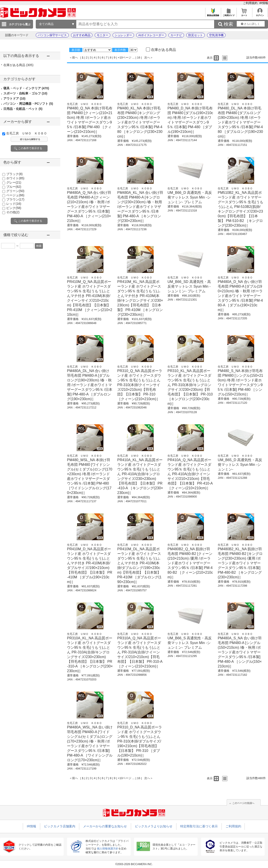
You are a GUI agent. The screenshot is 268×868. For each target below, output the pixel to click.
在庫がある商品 (18, 65)
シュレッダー (123, 35)
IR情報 (264, 3)
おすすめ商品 (82, 35)
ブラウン (15, 199)
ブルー (14, 187)
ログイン (260, 14)
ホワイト (15, 178)
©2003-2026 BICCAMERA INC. (134, 864)
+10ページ (125, 58)
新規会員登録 (213, 14)
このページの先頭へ (243, 803)
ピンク (14, 208)
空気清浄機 (216, 35)
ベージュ (15, 195)
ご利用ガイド (229, 14)
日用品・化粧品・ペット (23, 109)
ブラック (14, 174)
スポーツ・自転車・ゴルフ (25, 93)
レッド (14, 204)
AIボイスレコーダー (151, 35)
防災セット (196, 35)
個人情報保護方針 (108, 849)
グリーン (15, 191)
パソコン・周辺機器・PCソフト (28, 104)
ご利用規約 (251, 3)
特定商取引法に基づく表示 (199, 826)
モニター (103, 35)
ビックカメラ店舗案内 (60, 826)
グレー (14, 182)
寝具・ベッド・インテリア (26, 88)
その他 (13, 212)
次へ (147, 58)
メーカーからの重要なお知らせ (105, 826)
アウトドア (14, 98)
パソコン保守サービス (52, 35)
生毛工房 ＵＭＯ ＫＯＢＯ (27, 133)
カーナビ (176, 35)
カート (244, 14)
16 (139, 58)
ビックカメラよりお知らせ (154, 826)
